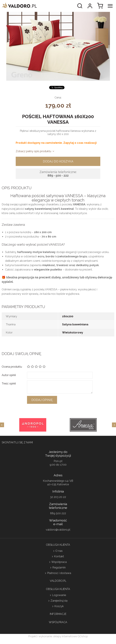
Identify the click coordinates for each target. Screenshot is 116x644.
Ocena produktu (12, 367)
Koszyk (59, 606)
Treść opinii (9, 384)
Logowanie (59, 595)
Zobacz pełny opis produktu (33, 151)
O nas (59, 551)
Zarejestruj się (59, 601)
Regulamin (59, 567)
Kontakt (59, 556)
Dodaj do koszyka (58, 161)
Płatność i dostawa (59, 573)
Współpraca (59, 562)
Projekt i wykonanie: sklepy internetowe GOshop (58, 636)
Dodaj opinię (42, 400)
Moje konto (90, 6)
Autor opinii (9, 375)
